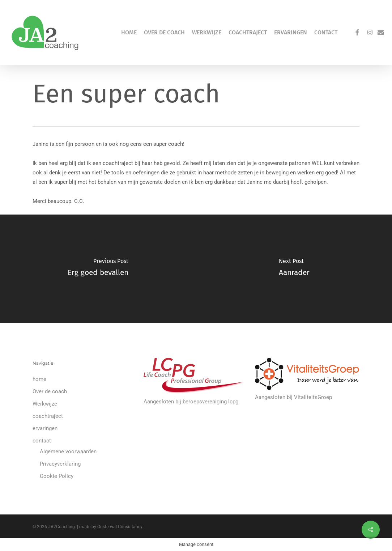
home (39, 379)
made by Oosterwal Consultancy (111, 527)
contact (42, 441)
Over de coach (50, 391)
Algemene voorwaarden (68, 452)
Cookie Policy (57, 476)
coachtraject (48, 416)
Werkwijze (45, 404)
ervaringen (45, 428)
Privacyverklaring (60, 464)
